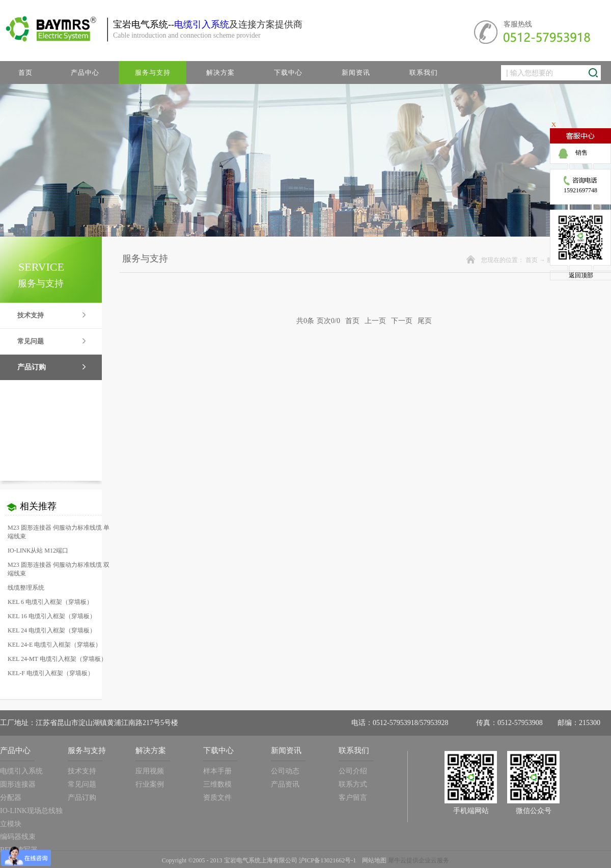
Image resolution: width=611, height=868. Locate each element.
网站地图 (373, 860)
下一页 (402, 321)
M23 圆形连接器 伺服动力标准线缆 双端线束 (59, 569)
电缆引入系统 (202, 24)
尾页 (425, 321)
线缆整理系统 (26, 588)
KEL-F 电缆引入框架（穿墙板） (51, 673)
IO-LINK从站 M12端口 (38, 551)
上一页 (375, 321)
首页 (25, 73)
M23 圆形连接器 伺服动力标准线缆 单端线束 (59, 532)
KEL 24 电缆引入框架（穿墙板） (52, 630)
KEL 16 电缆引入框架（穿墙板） (52, 616)
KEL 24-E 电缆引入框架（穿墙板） (54, 645)
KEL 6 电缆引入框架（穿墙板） (50, 602)
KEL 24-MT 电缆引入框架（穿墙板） (57, 659)
